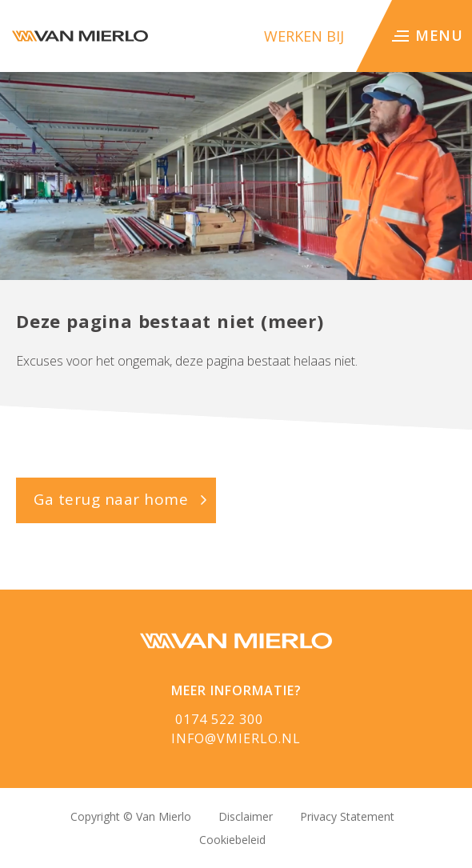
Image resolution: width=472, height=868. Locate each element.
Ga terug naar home (111, 499)
